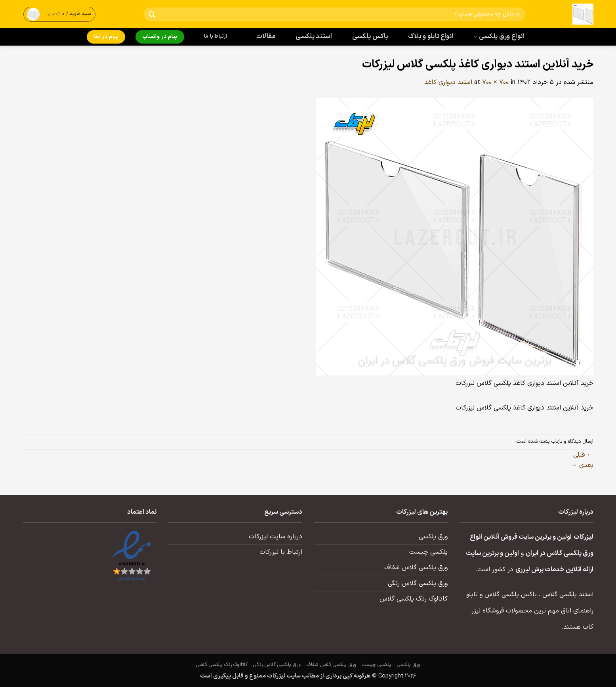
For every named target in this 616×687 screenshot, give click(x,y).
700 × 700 (495, 82)
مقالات (266, 36)
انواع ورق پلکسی (499, 36)
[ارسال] (152, 14)
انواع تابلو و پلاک (431, 36)
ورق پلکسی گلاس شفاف (416, 568)
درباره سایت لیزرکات (276, 537)
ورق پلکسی (433, 537)
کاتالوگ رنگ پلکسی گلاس (414, 599)
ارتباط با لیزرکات (281, 552)
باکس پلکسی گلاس (511, 595)
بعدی (582, 465)
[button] (59, 14)
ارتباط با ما (216, 36)
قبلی (583, 455)
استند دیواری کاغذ (448, 82)
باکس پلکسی (370, 36)
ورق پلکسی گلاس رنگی (418, 584)
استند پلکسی (314, 36)
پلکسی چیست (428, 552)
